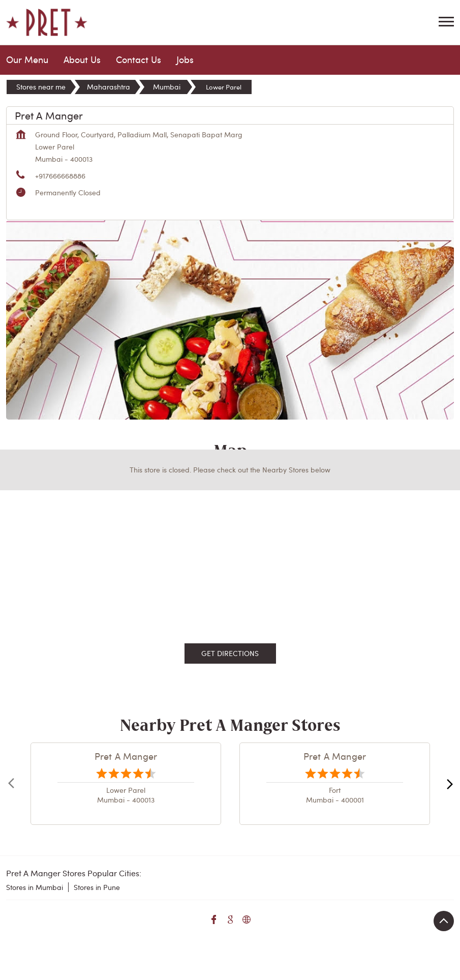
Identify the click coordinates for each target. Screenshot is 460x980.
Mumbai (167, 87)
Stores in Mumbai (35, 888)
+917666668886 (60, 176)
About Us (82, 60)
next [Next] (448, 784)
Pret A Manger (126, 756)
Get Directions (230, 654)
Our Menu (27, 60)
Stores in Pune (97, 888)
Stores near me (41, 87)
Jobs (185, 60)
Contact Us (139, 60)
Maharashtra (109, 87)
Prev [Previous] (12, 784)
